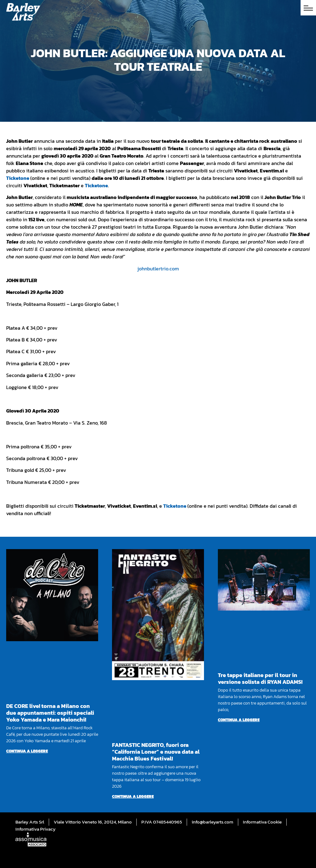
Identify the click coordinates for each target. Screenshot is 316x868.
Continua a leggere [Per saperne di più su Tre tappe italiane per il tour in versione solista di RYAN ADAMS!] (239, 720)
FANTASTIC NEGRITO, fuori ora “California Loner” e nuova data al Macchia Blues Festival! (156, 752)
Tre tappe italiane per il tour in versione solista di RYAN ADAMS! (260, 678)
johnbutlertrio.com (158, 269)
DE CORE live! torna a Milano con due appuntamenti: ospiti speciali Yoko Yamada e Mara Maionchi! (50, 713)
